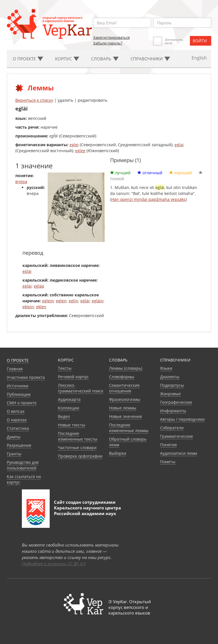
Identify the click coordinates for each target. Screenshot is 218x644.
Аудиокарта (69, 399)
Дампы (14, 437)
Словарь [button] (105, 59)
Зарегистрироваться (111, 37)
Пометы (168, 462)
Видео (64, 416)
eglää (39, 286)
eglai (179, 145)
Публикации (19, 394)
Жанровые (170, 394)
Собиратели (172, 428)
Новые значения (125, 416)
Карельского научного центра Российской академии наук (87, 511)
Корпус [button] (67, 59)
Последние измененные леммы (129, 428)
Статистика (18, 428)
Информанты (173, 411)
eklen (41, 307)
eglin (73, 301)
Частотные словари (77, 448)
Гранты (14, 454)
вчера (21, 181)
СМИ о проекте (22, 403)
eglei (74, 145)
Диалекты (170, 377)
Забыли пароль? (108, 43)
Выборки (118, 453)
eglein (48, 301)
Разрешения (19, 445)
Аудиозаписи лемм (179, 453)
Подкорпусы (172, 385)
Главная (15, 369)
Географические (176, 402)
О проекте (18, 360)
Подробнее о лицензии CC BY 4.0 (54, 564)
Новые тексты (72, 425)
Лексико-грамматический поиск (81, 388)
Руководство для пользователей (23, 465)
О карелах (17, 420)
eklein (28, 307)
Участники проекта (26, 377)
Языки (166, 368)
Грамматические (177, 436)
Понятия (168, 445)
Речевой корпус (73, 377)
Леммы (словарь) (126, 368)
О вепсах (16, 411)
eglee (80, 151)
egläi (27, 271)
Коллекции (69, 408)
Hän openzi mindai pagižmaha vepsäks (148, 199)
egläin (98, 301)
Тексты (65, 368)
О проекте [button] (28, 59)
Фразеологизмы (125, 399)
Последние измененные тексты (78, 436)
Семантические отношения (124, 388)
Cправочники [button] (150, 59)
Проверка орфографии (80, 456)
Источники (18, 386)
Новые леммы (123, 408)
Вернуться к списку (34, 100)
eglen (61, 301)
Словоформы (122, 377)
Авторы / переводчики (182, 419)
